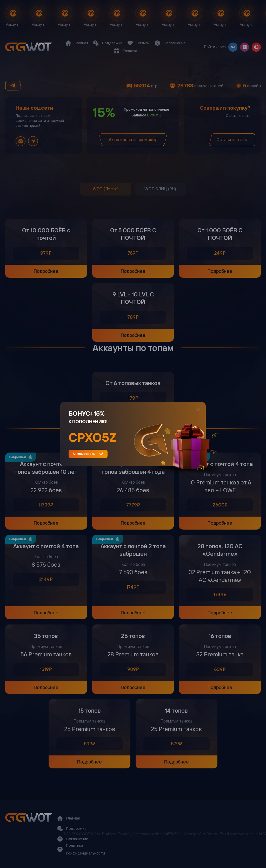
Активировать (88, 454)
